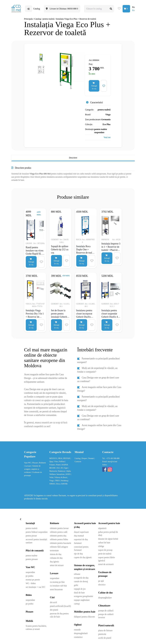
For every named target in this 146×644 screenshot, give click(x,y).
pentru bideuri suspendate (37, 532)
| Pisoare (35, 463)
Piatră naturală (106, 625)
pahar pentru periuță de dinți (108, 534)
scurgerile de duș (81, 578)
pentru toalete (31, 556)
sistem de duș (56, 554)
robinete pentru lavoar (59, 528)
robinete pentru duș (58, 536)
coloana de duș (56, 558)
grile (76, 585)
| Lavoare (28, 466)
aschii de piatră (105, 638)
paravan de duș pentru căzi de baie (59, 615)
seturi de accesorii (106, 564)
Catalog (38, 19)
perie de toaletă (105, 554)
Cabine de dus (106, 593)
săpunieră (102, 528)
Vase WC (28, 463)
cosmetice (78, 637)
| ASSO (68, 474)
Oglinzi (78, 625)
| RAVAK (64, 484)
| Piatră (58, 465)
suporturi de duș (81, 539)
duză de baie (79, 593)
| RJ (62, 468)
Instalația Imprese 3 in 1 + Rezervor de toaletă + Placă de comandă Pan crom (111, 247)
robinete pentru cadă (59, 532)
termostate (54, 550)
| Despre (84, 458)
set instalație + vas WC (35, 587)
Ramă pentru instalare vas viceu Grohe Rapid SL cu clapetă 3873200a (35, 251)
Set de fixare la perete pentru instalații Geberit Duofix (59, 314)
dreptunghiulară (81, 633)
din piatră (54, 610)
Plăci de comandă (35, 551)
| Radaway (62, 471)
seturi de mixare (57, 565)
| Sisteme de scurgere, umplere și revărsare (32, 469)
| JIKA (60, 458)
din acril (53, 602)
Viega (108, 115)
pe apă (101, 581)
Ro (133, 10)
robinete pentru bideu (59, 539)
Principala (28, 19)
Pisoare (29, 612)
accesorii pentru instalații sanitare (36, 541)
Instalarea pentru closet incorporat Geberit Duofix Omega (84, 314)
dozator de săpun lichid (108, 539)
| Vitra (56, 462)
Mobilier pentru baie (85, 612)
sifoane (77, 574)
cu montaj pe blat (57, 582)
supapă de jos (80, 589)
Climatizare (104, 606)
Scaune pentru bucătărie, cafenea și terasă (36, 628)
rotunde (77, 630)
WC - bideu (31, 583)
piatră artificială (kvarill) (60, 606)
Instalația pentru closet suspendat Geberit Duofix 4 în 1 (111, 314)
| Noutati (91, 458)
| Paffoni (62, 462)
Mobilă (29, 621)
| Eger (66, 468)
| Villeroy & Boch (61, 477)
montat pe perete (33, 580)
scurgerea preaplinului (84, 596)
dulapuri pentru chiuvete (84, 617)
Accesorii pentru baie (109, 523)
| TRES (57, 481)
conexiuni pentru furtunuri (81, 548)
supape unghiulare (82, 600)
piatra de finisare (105, 630)
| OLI (58, 468)
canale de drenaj (81, 581)
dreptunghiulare (105, 598)
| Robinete (42, 463)
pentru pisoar (31, 536)
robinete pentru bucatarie (60, 543)
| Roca (58, 484)
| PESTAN (67, 458)
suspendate (30, 572)
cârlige (101, 546)
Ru (133, 7)
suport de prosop (105, 550)
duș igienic (54, 562)
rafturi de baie (104, 543)
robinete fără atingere (59, 547)
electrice (102, 585)
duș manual (79, 536)
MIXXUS (53, 458)
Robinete (54, 523)
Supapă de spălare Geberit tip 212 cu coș (60, 249)
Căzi (52, 597)
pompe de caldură (106, 611)
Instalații (30, 523)
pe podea (29, 576)
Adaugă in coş (94, 86)
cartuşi (77, 604)
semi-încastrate (56, 589)
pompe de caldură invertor (106, 616)
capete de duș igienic (83, 557)
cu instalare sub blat (58, 586)
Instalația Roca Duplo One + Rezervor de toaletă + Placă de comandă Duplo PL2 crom (86, 249)
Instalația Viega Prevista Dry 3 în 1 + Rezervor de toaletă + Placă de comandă (35, 314)
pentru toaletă (48, 19)
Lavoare (54, 573)
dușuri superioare (82, 532)
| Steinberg (64, 481)
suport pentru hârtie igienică (107, 559)
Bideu (29, 595)
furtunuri (78, 543)
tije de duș (79, 554)
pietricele (102, 634)
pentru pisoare (32, 559)
